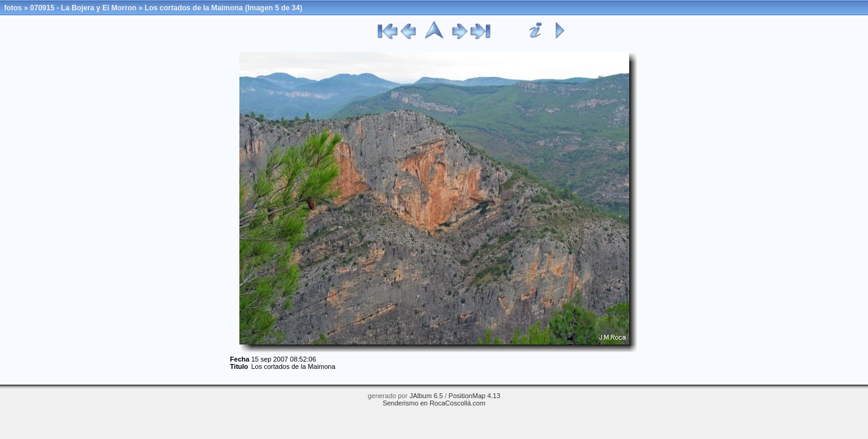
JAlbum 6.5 (426, 396)
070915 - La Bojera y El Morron (83, 8)
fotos (13, 8)
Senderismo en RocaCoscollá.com (434, 403)
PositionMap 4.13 (474, 396)
